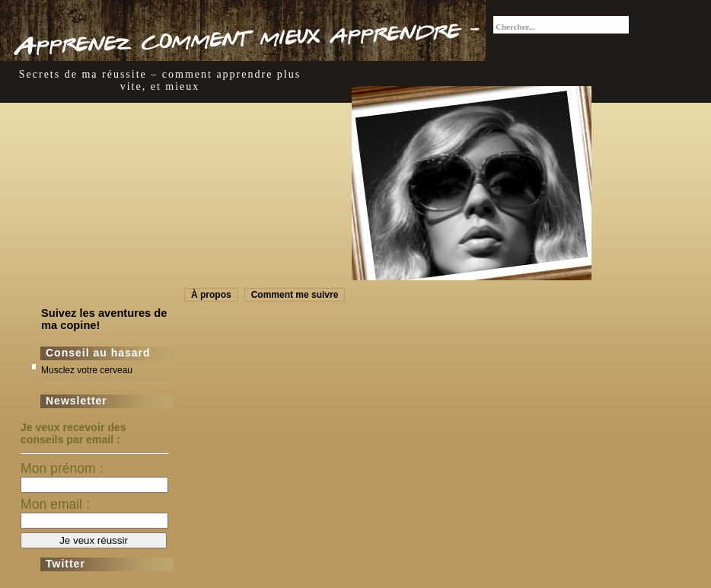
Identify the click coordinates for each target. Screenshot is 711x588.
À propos (211, 295)
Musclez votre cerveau (87, 370)
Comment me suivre (295, 295)
